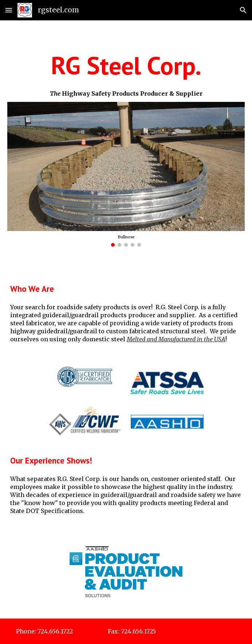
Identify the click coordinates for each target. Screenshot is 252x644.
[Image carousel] (126, 174)
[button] (9, 10)
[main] (126, 66)
